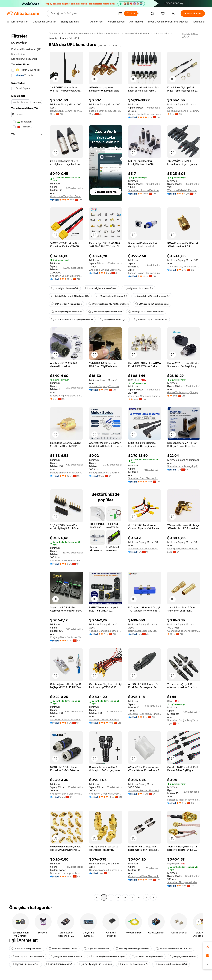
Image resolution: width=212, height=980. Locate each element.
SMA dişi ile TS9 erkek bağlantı (152, 304)
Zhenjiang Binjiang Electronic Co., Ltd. (106, 270)
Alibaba (53, 33)
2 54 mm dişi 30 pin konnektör (151, 319)
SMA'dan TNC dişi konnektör (148, 956)
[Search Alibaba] (83, 13)
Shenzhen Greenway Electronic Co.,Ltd (106, 794)
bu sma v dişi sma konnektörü (171, 964)
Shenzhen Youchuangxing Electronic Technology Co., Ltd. (184, 466)
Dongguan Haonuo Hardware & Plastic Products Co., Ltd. (184, 111)
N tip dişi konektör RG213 (63, 949)
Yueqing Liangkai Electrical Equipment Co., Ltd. (106, 631)
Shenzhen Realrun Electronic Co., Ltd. (145, 790)
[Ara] (131, 13)
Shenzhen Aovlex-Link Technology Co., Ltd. (106, 719)
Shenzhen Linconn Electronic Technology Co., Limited (145, 190)
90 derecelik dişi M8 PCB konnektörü (109, 304)
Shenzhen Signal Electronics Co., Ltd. (67, 794)
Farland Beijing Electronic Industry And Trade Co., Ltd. (145, 273)
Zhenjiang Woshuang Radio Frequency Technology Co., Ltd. (145, 396)
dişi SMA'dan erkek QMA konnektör (70, 296)
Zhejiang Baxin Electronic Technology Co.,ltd (67, 637)
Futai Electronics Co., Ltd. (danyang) (106, 111)
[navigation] (27, 466)
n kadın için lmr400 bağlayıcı (101, 288)
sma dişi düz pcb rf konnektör (28, 956)
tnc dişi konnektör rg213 (114, 319)
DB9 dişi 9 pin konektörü (65, 288)
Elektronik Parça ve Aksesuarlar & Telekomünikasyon (91, 33)
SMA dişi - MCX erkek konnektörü (152, 296)
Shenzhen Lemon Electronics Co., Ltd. (67, 276)
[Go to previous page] (97, 897)
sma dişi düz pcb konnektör (66, 312)
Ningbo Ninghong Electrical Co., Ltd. (67, 396)
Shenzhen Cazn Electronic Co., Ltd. (145, 478)
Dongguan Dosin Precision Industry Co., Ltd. (67, 473)
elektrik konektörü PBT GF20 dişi (174, 949)
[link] (207, 946)
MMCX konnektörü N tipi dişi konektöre (72, 319)
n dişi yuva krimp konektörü (27, 949)
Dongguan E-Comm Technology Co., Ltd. (67, 111)
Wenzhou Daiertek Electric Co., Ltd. (184, 190)
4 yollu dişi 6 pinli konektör (133, 964)
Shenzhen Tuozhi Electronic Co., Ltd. (67, 561)
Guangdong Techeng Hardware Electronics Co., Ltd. (184, 631)
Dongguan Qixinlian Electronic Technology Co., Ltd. (184, 548)
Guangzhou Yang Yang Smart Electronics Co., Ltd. (67, 196)
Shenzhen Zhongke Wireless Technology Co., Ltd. (184, 882)
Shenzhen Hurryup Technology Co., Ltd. (67, 873)
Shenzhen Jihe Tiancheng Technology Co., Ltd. (145, 548)
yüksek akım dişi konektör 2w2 (105, 312)
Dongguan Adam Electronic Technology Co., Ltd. (106, 870)
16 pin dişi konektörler (96, 949)
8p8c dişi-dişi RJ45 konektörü (95, 964)
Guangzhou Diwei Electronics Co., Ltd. (145, 876)
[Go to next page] (153, 897)
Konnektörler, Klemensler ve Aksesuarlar (147, 33)
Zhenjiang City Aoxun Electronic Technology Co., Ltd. (184, 267)
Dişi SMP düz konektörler (26, 964)
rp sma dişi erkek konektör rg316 (107, 956)
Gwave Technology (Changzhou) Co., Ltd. (184, 392)
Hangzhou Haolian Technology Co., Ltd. (184, 800)
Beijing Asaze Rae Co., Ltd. (143, 631)
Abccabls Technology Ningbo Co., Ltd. (145, 714)
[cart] (163, 14)
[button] (120, 13)
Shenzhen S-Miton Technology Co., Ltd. (67, 719)
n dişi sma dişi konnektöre (138, 288)
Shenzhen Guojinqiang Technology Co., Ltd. (184, 720)
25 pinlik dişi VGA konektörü (111, 296)
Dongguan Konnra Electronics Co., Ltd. (106, 473)
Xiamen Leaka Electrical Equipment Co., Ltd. (145, 114)
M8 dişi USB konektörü (59, 964)
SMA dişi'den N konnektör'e (66, 304)
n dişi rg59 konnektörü (183, 956)
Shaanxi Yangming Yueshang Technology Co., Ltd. (106, 386)
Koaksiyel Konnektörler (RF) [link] (64, 38)
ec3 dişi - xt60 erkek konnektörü (146, 312)
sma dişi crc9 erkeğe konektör (132, 949)
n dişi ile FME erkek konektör (67, 956)
